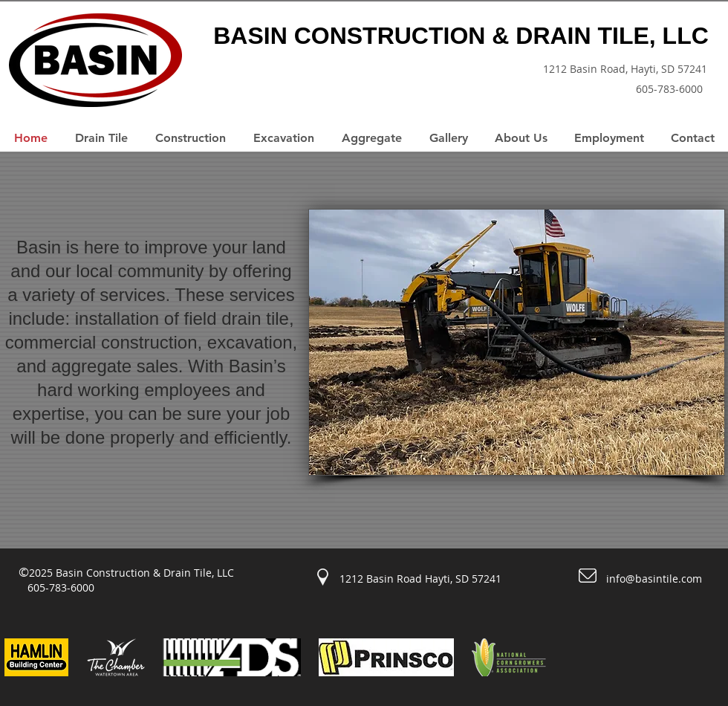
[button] (517, 342)
